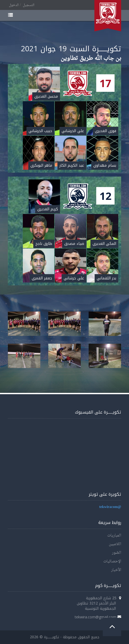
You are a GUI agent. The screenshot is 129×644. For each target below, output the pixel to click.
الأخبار (116, 570)
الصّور (117, 553)
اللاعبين (115, 544)
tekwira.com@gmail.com (96, 617)
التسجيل (29, 5)
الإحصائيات (112, 561)
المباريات (114, 536)
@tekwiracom (110, 507)
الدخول (14, 5)
